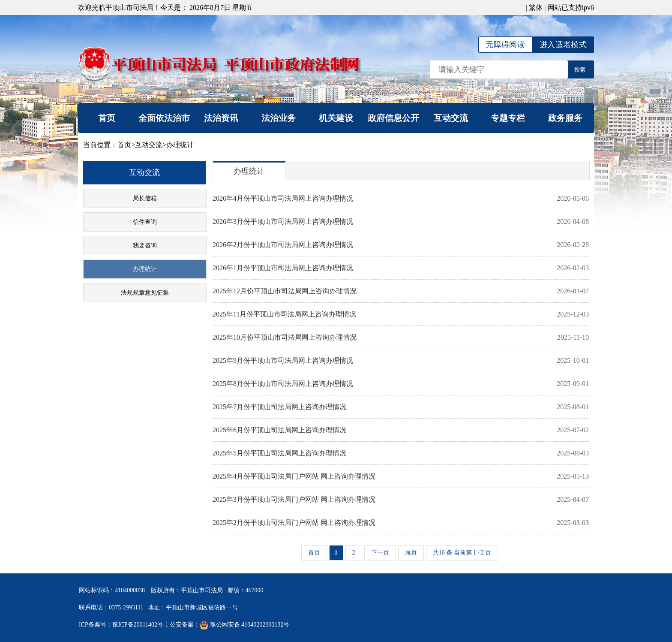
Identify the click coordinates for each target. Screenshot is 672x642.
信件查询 (145, 222)
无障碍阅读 (505, 45)
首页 (107, 118)
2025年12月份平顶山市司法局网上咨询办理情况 (401, 291)
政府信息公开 (393, 118)
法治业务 (279, 118)
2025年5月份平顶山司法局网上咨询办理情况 (401, 453)
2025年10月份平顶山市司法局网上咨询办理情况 (401, 338)
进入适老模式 (563, 45)
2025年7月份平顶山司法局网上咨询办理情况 (401, 407)
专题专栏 (508, 118)
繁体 (536, 8)
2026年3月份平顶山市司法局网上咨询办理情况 (401, 222)
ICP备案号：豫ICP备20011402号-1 (124, 625)
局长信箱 (145, 198)
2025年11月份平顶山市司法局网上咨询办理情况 (401, 314)
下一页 (380, 553)
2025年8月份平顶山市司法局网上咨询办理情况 (401, 384)
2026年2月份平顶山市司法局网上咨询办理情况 (401, 245)
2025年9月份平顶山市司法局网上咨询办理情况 (401, 361)
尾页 (411, 553)
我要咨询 (145, 246)
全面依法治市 (164, 118)
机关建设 (336, 118)
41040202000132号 (265, 625)
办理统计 (180, 145)
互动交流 (451, 118)
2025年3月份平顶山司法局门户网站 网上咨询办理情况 (401, 500)
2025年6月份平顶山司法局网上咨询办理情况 (401, 430)
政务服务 (565, 118)
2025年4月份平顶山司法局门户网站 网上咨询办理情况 (401, 476)
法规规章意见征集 (145, 293)
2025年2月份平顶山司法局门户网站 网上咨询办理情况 (401, 523)
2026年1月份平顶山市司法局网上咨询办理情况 (401, 268)
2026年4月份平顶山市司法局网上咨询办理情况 (401, 199)
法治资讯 (221, 118)
